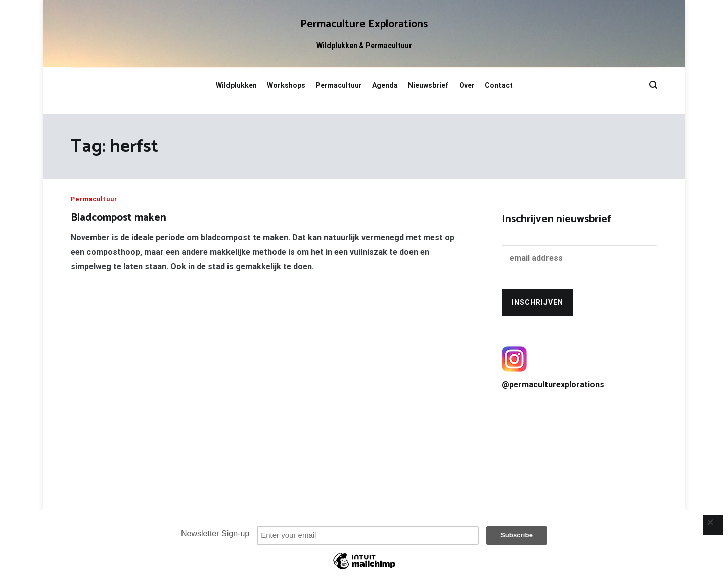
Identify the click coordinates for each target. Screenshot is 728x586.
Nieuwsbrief (428, 85)
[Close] (713, 525)
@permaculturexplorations (579, 368)
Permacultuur (339, 85)
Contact (499, 85)
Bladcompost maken (119, 218)
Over (467, 85)
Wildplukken (236, 85)
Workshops (286, 85)
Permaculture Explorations (364, 24)
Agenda (385, 85)
